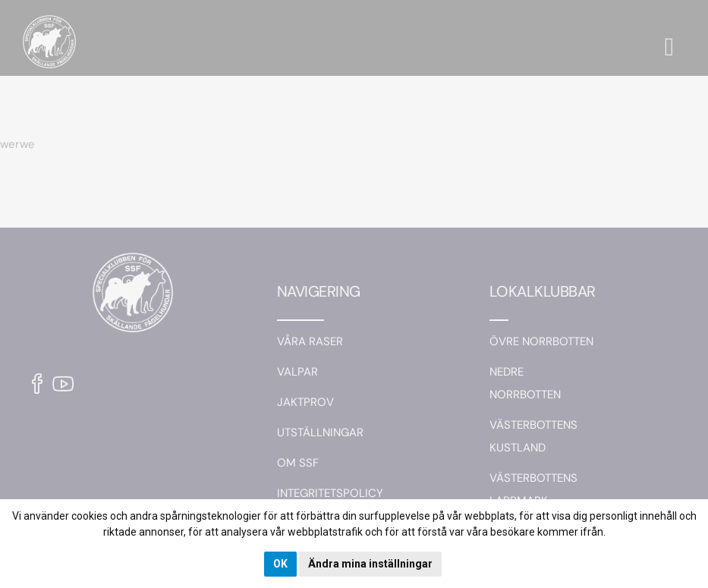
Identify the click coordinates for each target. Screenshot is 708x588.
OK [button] (280, 564)
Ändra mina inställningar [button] (370, 564)
